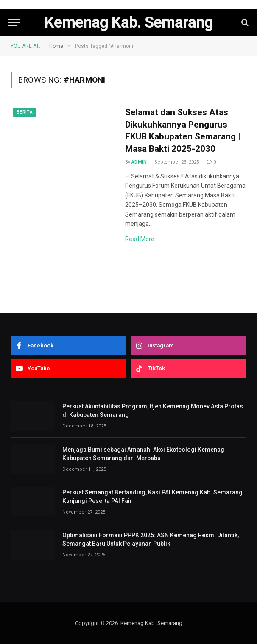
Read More (140, 239)
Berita (25, 112)
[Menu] (14, 23)
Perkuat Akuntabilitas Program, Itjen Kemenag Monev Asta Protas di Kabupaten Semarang (153, 411)
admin (139, 162)
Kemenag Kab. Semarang (151, 623)
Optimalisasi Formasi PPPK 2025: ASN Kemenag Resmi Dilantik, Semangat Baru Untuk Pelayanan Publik (151, 539)
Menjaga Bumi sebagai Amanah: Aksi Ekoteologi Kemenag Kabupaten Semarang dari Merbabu (143, 454)
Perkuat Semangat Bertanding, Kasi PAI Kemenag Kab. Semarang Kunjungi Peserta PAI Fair (152, 497)
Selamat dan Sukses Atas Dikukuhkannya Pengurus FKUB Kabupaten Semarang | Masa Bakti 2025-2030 (183, 130)
